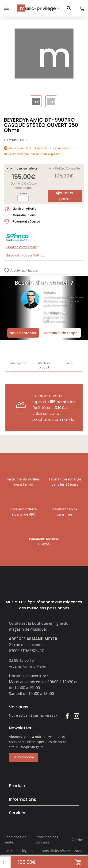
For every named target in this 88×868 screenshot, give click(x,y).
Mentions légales (20, 851)
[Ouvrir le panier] (82, 8)
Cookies (78, 840)
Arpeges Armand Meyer (28, 666)
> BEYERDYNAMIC (15, 140)
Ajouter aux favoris (21, 270)
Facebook (67, 716)
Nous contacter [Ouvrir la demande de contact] (23, 333)
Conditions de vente (15, 840)
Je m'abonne (23, 757)
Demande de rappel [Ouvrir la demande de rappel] (61, 333)
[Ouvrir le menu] (6, 8)
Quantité (23, 194)
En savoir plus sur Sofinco (25, 255)
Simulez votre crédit (21, 247)
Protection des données (47, 840)
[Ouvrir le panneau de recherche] (69, 8)
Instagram (76, 716)
